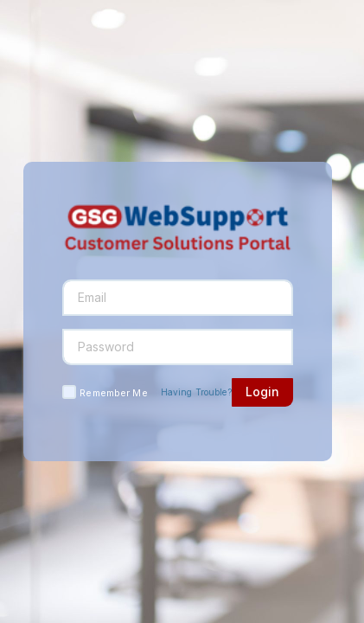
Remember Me (113, 393)
